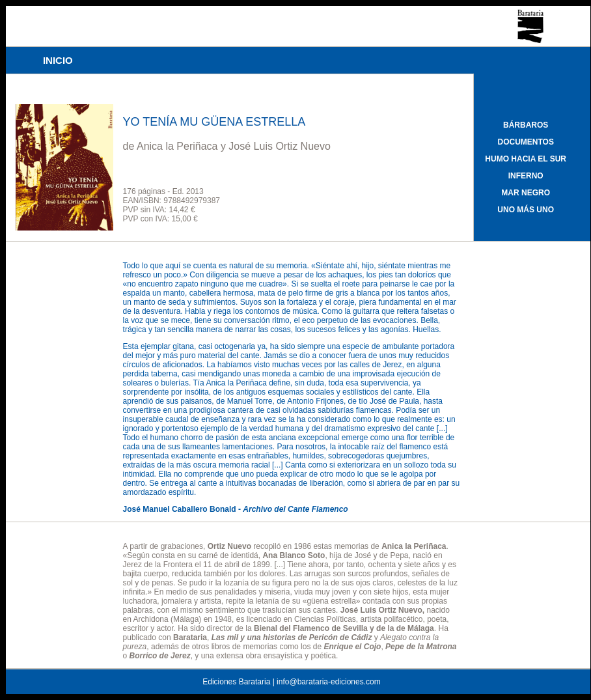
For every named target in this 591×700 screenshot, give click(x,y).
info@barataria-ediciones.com (329, 682)
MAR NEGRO (526, 193)
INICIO (58, 60)
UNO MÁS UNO (526, 210)
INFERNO (526, 176)
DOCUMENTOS (525, 142)
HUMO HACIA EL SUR (526, 159)
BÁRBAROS (526, 125)
